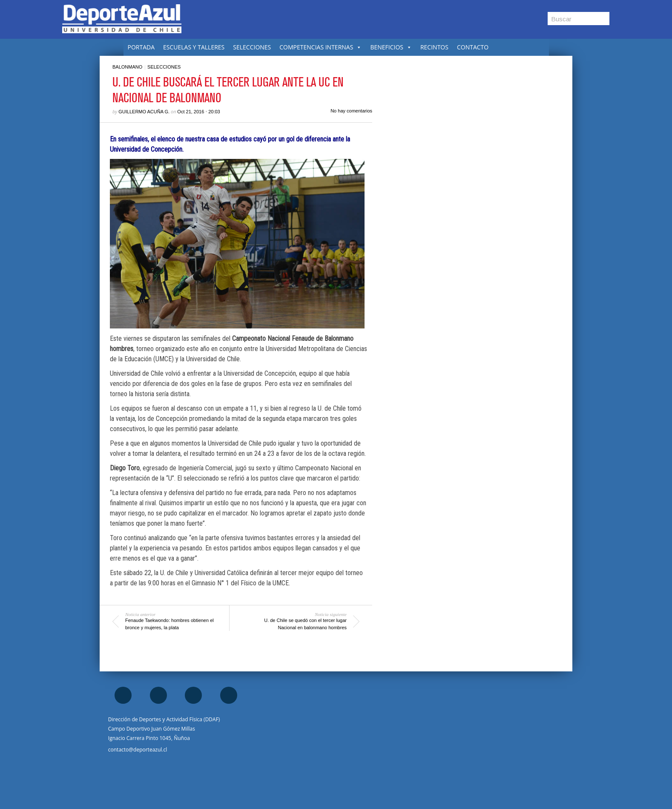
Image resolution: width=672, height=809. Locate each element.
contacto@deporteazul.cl (138, 750)
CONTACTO (473, 47)
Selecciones (164, 67)
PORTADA (141, 47)
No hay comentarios (351, 111)
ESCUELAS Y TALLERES (194, 47)
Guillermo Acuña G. (144, 112)
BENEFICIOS (391, 47)
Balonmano (127, 67)
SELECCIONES (252, 47)
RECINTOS (434, 47)
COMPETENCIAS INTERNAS (320, 47)
